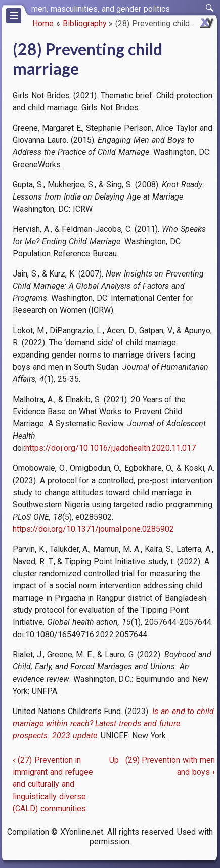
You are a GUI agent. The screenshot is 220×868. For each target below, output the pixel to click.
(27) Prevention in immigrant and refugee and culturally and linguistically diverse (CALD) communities (53, 784)
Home (43, 24)
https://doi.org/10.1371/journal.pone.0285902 (93, 529)
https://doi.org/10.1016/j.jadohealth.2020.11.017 (111, 448)
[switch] (210, 8)
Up (114, 760)
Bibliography (85, 24)
